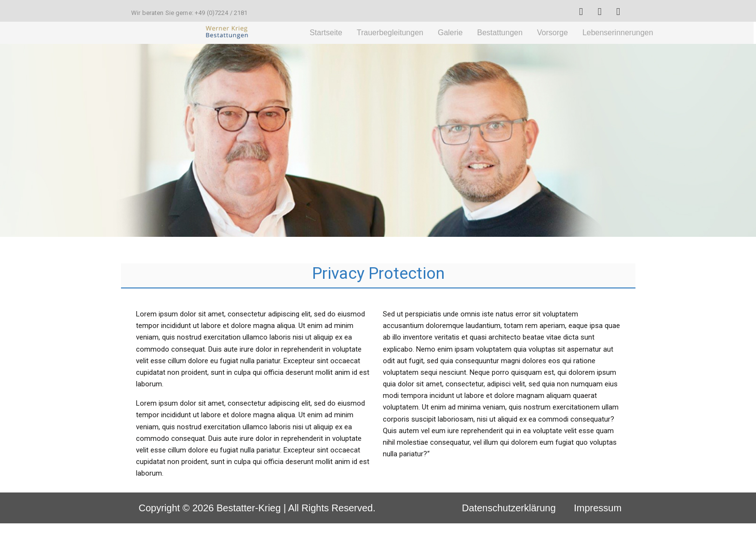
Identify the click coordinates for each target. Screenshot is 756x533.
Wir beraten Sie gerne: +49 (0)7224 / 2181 (189, 13)
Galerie (450, 33)
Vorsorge (553, 33)
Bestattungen (500, 33)
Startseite (326, 33)
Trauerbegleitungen (390, 33)
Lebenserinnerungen (618, 33)
